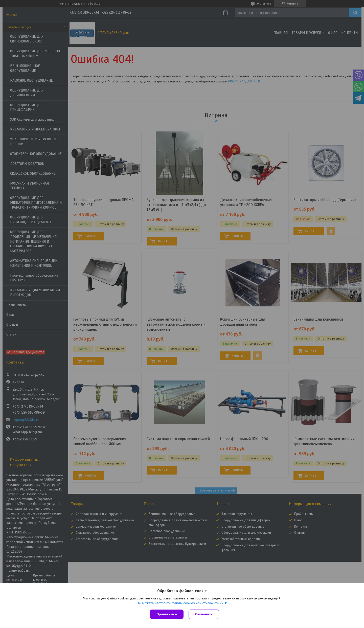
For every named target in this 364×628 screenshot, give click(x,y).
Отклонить (204, 614)
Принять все (167, 614)
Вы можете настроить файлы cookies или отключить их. (180, 603)
